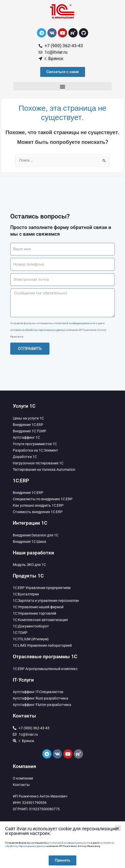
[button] (62, 86)
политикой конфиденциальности (75, 323)
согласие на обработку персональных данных (38, 330)
